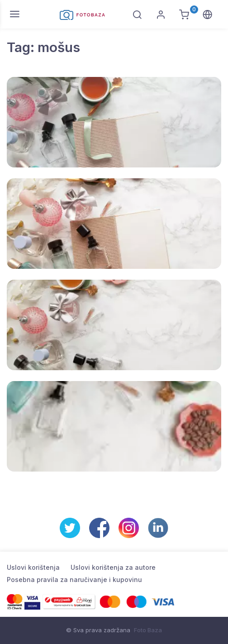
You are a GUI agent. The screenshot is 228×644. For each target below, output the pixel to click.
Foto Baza (148, 630)
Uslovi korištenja (33, 567)
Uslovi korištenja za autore (113, 567)
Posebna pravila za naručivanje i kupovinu (74, 580)
